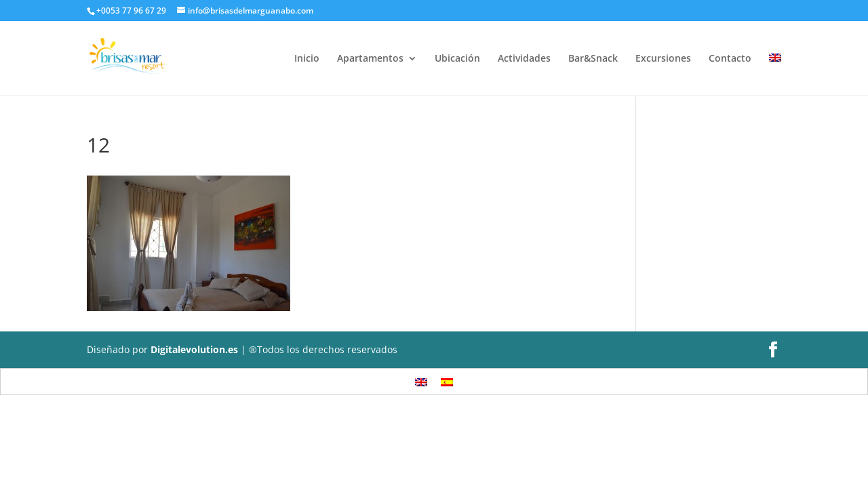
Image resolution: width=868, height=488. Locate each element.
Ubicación (457, 59)
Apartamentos (370, 59)
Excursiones (663, 59)
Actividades (524, 59)
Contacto (730, 59)
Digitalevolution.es (194, 349)
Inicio (307, 59)
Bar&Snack (593, 59)
